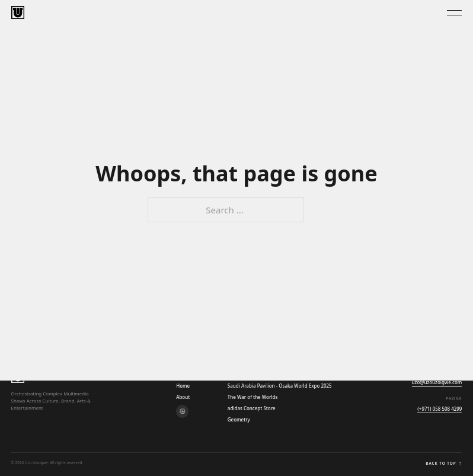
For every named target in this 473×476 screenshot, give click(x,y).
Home (183, 386)
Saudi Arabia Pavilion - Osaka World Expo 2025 (280, 386)
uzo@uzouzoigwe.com (437, 382)
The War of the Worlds (253, 397)
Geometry (239, 419)
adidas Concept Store (252, 408)
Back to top (444, 463)
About (183, 397)
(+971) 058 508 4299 (440, 409)
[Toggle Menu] (454, 13)
